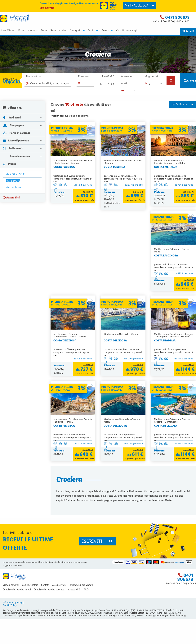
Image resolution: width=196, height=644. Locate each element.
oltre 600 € (13, 181)
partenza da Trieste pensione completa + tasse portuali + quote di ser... (123, 271)
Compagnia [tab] (13, 125)
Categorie (76, 31)
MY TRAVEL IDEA (140, 5)
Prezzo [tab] (10, 164)
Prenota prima (59, 31)
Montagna (32, 31)
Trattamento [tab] (13, 148)
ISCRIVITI (97, 566)
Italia (91, 31)
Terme (45, 31)
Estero (105, 31)
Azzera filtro (14, 187)
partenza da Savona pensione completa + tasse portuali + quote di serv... (73, 179)
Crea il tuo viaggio (127, 31)
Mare (21, 31)
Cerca (190, 81)
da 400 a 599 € (15, 174)
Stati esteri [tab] (12, 118)
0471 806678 (177, 17)
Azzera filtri (12, 198)
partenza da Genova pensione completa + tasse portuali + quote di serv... (123, 179)
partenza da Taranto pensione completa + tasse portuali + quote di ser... (73, 271)
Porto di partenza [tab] (17, 133)
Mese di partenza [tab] (16, 140)
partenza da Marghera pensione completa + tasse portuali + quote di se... (173, 271)
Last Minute (8, 31)
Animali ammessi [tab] (17, 156)
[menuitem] (8, 31)
